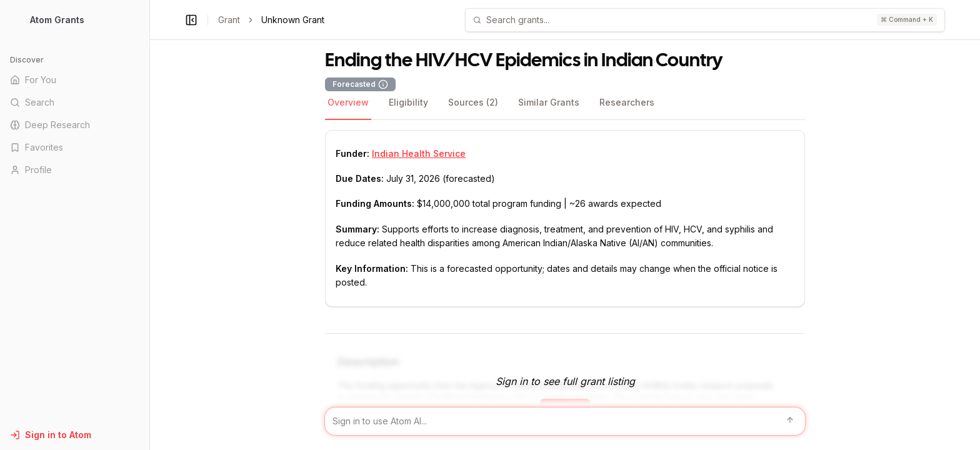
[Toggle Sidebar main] (149, 225)
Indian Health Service (419, 153)
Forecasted (360, 84)
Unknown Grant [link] (293, 20)
